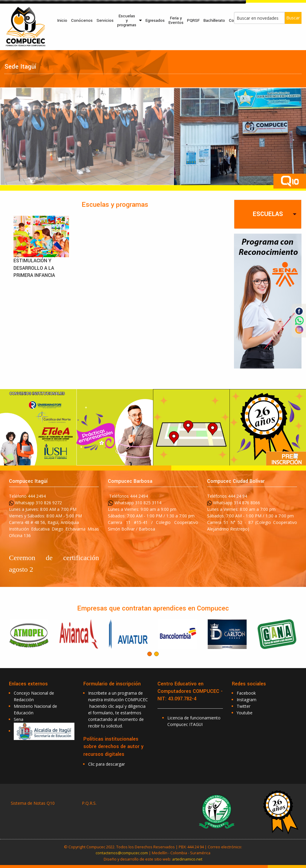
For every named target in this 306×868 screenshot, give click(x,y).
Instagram (247, 700)
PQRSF (193, 20)
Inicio (62, 20)
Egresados (155, 20)
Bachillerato (214, 20)
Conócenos (82, 20)
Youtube (245, 713)
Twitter (244, 706)
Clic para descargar (107, 764)
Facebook (246, 693)
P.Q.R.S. (89, 803)
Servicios (105, 20)
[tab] (268, 214)
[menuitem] (62, 20)
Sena (19, 719)
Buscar (293, 18)
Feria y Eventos (176, 20)
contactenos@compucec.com (122, 853)
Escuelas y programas (127, 20)
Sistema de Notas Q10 (33, 803)
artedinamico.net (187, 859)
